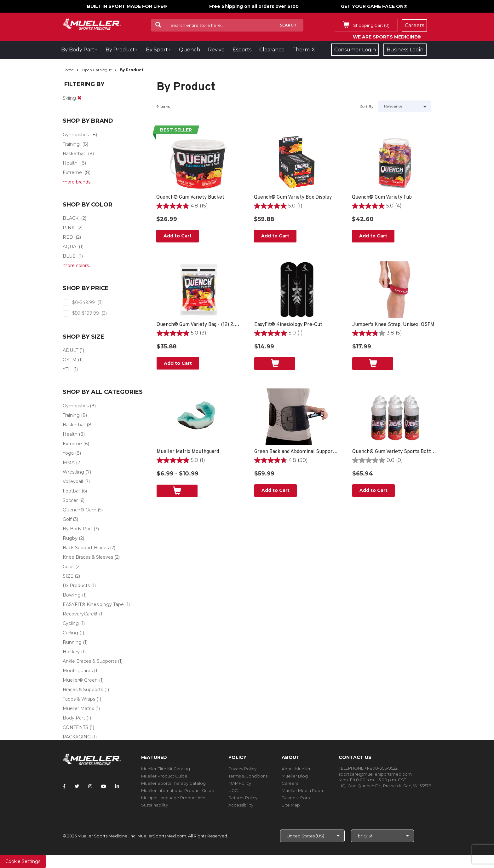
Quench (190, 50)
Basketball (74, 154)
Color (68, 567)
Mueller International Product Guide (178, 790)
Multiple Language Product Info (173, 798)
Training (71, 144)
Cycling (71, 623)
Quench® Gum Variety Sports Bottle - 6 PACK (395, 452)
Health (70, 163)
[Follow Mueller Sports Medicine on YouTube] (104, 786)
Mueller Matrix (78, 708)
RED (68, 237)
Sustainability (155, 805)
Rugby (70, 538)
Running (72, 642)
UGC (233, 790)
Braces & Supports (83, 690)
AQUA (69, 247)
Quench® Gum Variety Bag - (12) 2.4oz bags (199, 325)
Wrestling (73, 472)
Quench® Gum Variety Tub (382, 197)
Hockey (71, 652)
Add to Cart (178, 236)
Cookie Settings (23, 861)
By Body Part (78, 50)
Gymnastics (76, 135)
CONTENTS (75, 727)
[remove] (79, 98)
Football (72, 491)
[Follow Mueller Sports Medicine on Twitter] (77, 786)
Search (288, 25)
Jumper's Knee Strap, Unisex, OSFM (393, 325)
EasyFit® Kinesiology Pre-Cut (288, 325)
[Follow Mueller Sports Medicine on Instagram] (90, 786)
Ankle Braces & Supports (90, 661)
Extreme (72, 172)
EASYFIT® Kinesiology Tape (93, 604)
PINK (69, 228)
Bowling (72, 595)
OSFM (70, 360)
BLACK (71, 218)
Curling (70, 633)
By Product (120, 50)
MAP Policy (240, 783)
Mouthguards (78, 671)
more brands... (78, 182)
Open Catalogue (97, 70)
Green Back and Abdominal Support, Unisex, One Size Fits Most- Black (297, 452)
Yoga (68, 453)
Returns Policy (243, 798)
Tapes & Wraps (79, 699)
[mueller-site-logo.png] (92, 23)
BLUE (69, 256)
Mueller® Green (80, 680)
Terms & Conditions (248, 776)
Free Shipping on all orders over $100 (254, 6)
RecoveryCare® (80, 614)
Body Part (74, 718)
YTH (67, 369)
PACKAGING (77, 737)
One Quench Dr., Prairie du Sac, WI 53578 (389, 786)
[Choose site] (312, 836)
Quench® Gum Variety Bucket (190, 197)
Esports (242, 50)
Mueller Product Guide (164, 776)
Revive (216, 50)
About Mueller (296, 769)
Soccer (70, 500)
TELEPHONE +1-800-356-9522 (368, 768)
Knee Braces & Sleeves (88, 557)
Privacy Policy (242, 769)
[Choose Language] (382, 836)
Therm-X (304, 50)
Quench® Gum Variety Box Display (293, 197)
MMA (69, 463)
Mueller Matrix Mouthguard (188, 452)
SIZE (68, 576)
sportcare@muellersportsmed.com (375, 774)
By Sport (157, 50)
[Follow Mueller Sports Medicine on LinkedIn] (117, 786)
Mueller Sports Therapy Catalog (173, 783)
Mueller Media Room (303, 790)
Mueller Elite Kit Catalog (166, 769)
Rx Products (76, 585)
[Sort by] (405, 106)
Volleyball (73, 481)
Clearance (272, 50)
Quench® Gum (80, 510)
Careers (290, 783)
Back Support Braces (86, 548)
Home (68, 70)
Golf (67, 519)
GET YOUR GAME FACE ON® (374, 6)
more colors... (77, 265)
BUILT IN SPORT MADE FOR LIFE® (127, 6)
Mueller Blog (295, 776)
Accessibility (241, 805)
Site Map (291, 805)
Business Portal (297, 798)
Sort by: (367, 106)
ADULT (70, 350)
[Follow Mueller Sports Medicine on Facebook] (64, 786)
